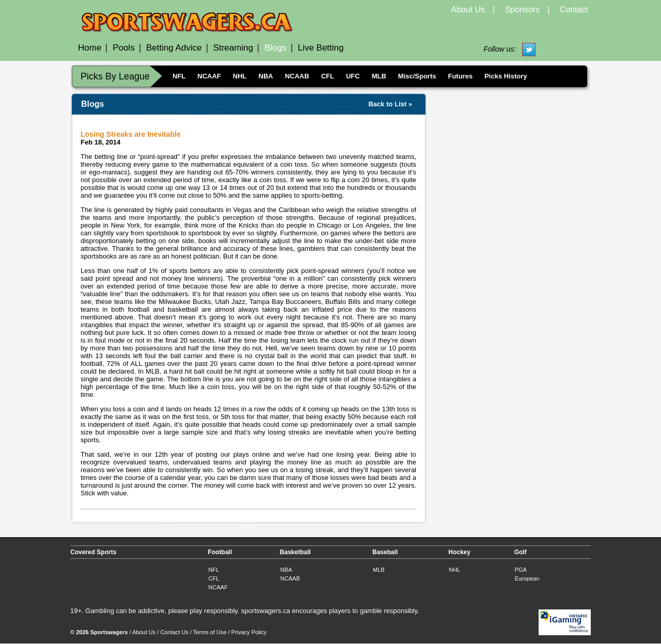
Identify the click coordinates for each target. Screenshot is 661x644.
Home (90, 48)
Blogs (276, 48)
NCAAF (209, 76)
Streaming (233, 48)
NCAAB (297, 76)
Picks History (506, 76)
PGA (521, 570)
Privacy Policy (249, 632)
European (527, 578)
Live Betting (321, 48)
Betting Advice (174, 48)
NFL (179, 76)
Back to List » (390, 104)
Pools (124, 48)
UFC (353, 76)
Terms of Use (210, 632)
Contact (574, 10)
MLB (379, 76)
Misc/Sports (417, 76)
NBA (266, 76)
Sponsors (523, 10)
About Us (468, 10)
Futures (460, 76)
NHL (240, 76)
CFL (328, 76)
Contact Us (174, 632)
